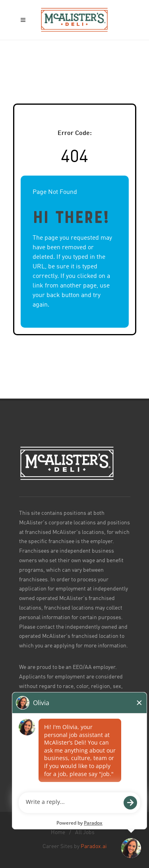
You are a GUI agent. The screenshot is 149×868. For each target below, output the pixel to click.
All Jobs (85, 833)
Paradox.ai (94, 846)
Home (58, 833)
